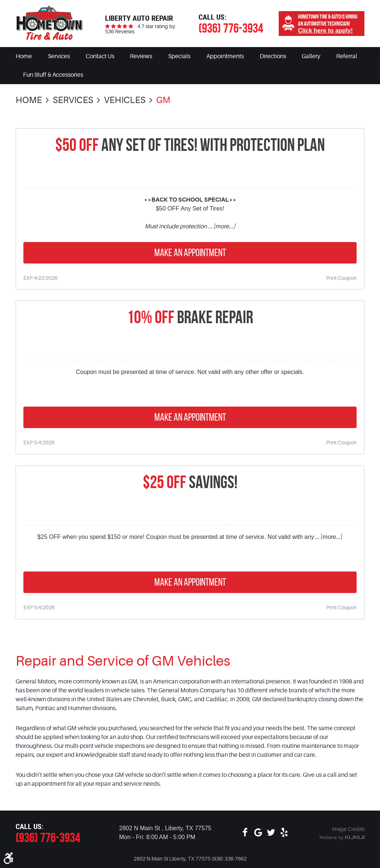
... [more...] (221, 226)
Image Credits (348, 829)
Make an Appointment (190, 253)
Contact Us (100, 56)
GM (163, 100)
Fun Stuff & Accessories (53, 75)
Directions (273, 56)
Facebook (245, 833)
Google (258, 833)
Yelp (284, 833)
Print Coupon (341, 278)
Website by (342, 838)
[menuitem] (24, 56)
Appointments (225, 56)
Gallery (311, 56)
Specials (179, 56)
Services (59, 56)
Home (24, 56)
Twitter (271, 833)
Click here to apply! (325, 31)
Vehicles (125, 100)
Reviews (141, 56)
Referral (347, 56)
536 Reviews (120, 32)
